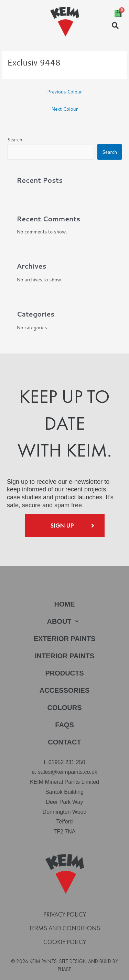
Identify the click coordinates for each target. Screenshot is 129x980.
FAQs (64, 725)
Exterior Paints (65, 639)
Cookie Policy (65, 942)
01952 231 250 (67, 762)
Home (65, 604)
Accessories (65, 690)
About (64, 621)
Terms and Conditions (64, 928)
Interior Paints (64, 656)
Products (64, 673)
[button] (64, 621)
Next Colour (64, 109)
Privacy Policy (65, 914)
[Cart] (118, 13)
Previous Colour (64, 92)
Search (15, 139)
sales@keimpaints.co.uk (68, 772)
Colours (65, 708)
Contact (64, 742)
